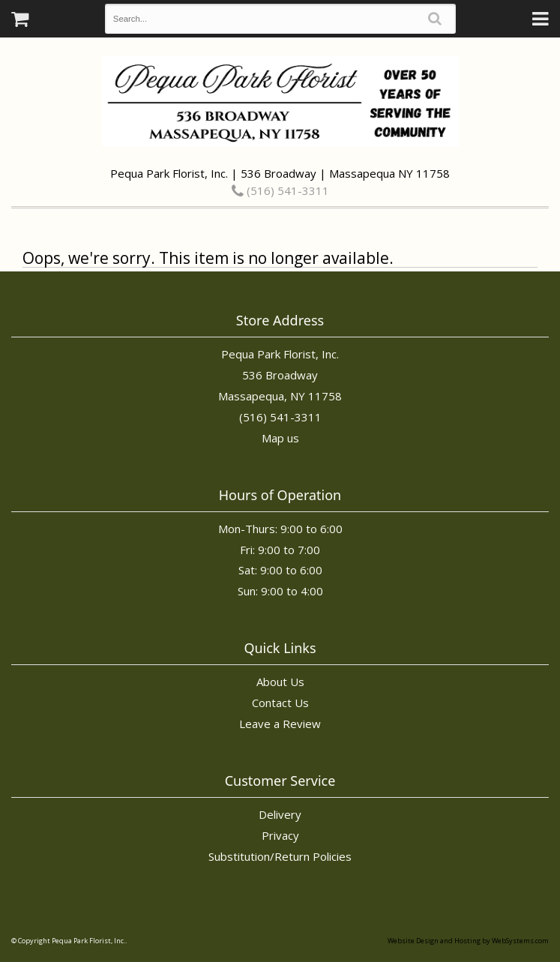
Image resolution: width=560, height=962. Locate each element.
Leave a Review (280, 724)
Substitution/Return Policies (280, 856)
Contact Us (280, 703)
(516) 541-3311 (280, 190)
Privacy (280, 835)
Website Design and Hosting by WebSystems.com (468, 941)
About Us (280, 682)
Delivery (280, 814)
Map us (280, 438)
